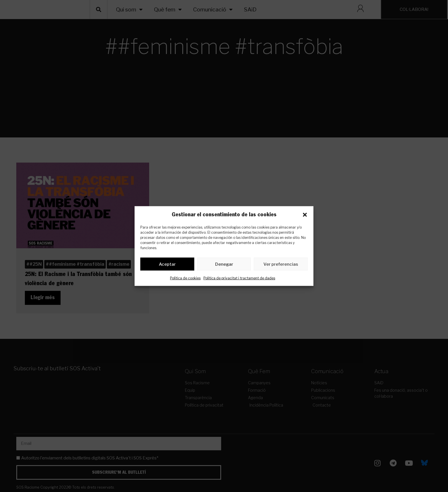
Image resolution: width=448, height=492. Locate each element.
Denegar (224, 265)
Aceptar (167, 265)
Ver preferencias (281, 265)
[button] (305, 215)
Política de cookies (185, 279)
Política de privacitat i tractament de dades (239, 279)
